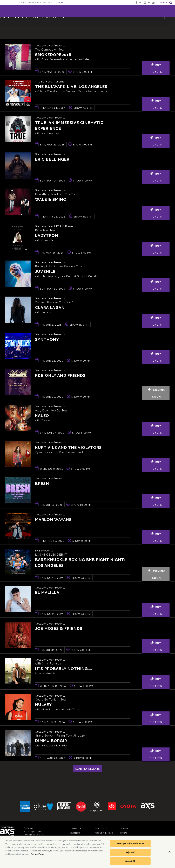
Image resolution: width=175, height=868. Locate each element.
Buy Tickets (56, 2)
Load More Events (87, 769)
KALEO (42, 416)
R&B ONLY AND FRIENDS (60, 376)
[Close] (170, 852)
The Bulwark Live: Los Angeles (71, 87)
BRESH (42, 484)
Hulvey (43, 706)
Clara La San (50, 308)
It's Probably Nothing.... (63, 670)
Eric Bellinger (52, 160)
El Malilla (47, 593)
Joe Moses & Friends (59, 629)
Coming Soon (157, 393)
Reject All (130, 852)
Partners (75, 834)
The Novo (12, 11)
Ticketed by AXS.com (89, 25)
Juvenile (45, 272)
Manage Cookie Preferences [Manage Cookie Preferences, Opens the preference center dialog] (130, 843)
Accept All (130, 861)
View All (170, 25)
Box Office (101, 829)
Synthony (47, 340)
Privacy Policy (37, 854)
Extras (123, 834)
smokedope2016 (53, 55)
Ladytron (47, 236)
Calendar (76, 829)
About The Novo (104, 834)
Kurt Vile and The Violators (68, 448)
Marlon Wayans (53, 520)
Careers (124, 829)
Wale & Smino (51, 200)
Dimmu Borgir (51, 742)
